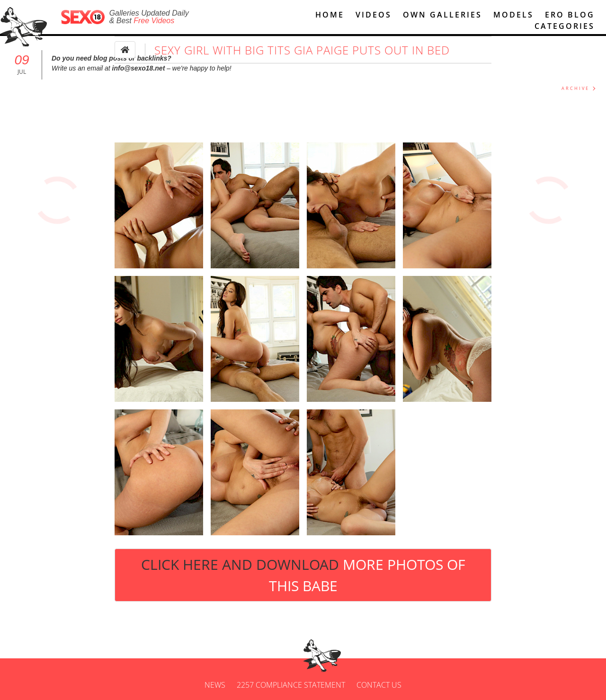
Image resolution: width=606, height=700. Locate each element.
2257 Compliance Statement (291, 685)
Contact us (379, 685)
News (215, 685)
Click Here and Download (303, 575)
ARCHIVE (575, 88)
